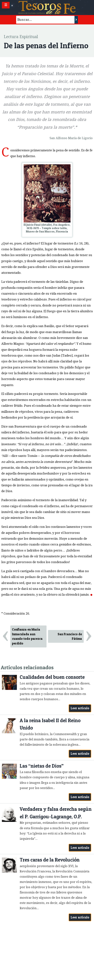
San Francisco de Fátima (70, 636)
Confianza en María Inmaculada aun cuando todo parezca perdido (27, 636)
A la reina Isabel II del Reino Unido (50, 724)
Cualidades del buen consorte (52, 677)
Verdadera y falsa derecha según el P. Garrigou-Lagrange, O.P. (56, 813)
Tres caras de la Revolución (50, 860)
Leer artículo (80, 708)
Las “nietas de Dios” (42, 766)
